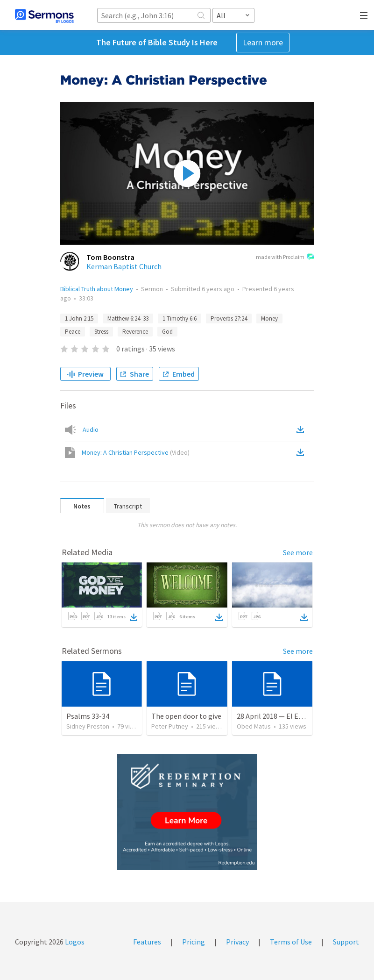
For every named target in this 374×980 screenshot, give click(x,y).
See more (298, 552)
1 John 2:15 (79, 318)
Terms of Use (291, 942)
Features (147, 942)
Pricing (194, 942)
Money (269, 318)
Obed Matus (254, 726)
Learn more (263, 42)
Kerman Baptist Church (124, 266)
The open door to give (186, 716)
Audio (91, 429)
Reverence (135, 332)
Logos (74, 942)
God (167, 332)
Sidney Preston (88, 726)
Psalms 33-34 (88, 716)
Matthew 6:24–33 (128, 318)
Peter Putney (170, 726)
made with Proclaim (285, 258)
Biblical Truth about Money (97, 289)
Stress (101, 332)
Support (346, 942)
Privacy (237, 942)
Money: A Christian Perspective (136, 452)
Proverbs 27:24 (229, 318)
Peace (73, 332)
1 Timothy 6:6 (180, 318)
